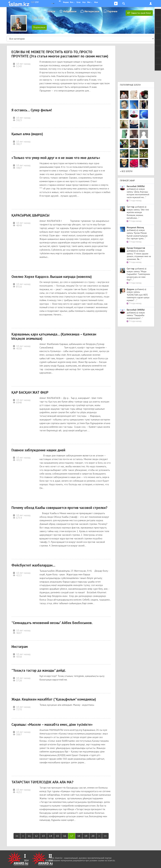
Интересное (92, 11)
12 (36, 836)
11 (29, 836)
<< (17, 836)
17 (72, 836)
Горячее (112, 11)
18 (79, 836)
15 (58, 836)
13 (43, 836)
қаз (33, 2)
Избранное (70, 11)
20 (93, 836)
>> (105, 836)
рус (37, 2)
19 (86, 836)
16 (65, 836)
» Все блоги (126, 171)
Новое (51, 11)
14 (50, 836)
